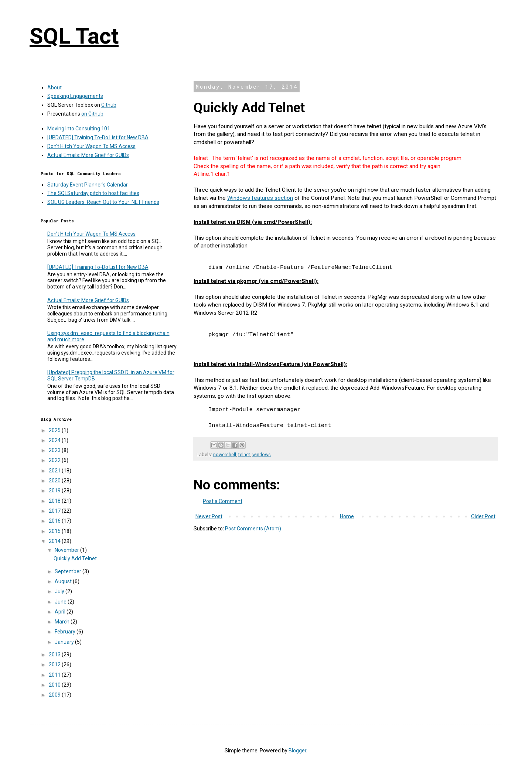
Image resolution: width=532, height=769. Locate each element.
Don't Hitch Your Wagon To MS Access (91, 146)
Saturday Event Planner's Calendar (88, 185)
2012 (55, 664)
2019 (55, 491)
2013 (55, 654)
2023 (55, 450)
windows (262, 454)
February (66, 632)
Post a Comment (223, 501)
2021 (55, 471)
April (61, 612)
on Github (92, 114)
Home (347, 516)
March (63, 622)
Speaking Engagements (75, 96)
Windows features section (260, 198)
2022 (55, 460)
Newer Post (209, 516)
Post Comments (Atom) (253, 529)
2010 (55, 685)
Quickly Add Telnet (75, 558)
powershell (225, 454)
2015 (55, 531)
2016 (55, 521)
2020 (55, 481)
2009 (55, 695)
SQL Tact (74, 36)
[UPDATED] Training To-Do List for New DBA (98, 137)
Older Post (483, 516)
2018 (55, 501)
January (65, 642)
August (64, 581)
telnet (244, 454)
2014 (55, 541)
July (60, 591)
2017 (55, 511)
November (67, 550)
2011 (55, 675)
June (61, 602)
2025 (55, 430)
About (54, 88)
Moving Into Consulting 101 (79, 129)
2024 (55, 440)
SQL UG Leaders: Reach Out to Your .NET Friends (103, 202)
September (69, 571)
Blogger (297, 751)
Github (109, 105)
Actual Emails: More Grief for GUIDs (88, 155)
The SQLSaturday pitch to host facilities (93, 193)
